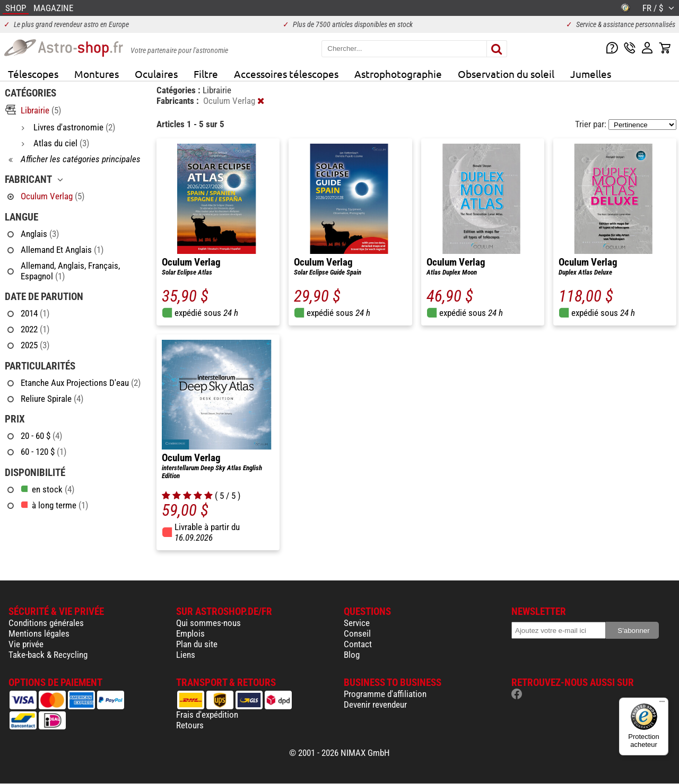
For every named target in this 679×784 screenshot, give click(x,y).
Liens (186, 655)
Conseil (357, 633)
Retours (190, 725)
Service (357, 623)
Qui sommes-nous (208, 623)
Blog (352, 655)
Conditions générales (46, 623)
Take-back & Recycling (48, 655)
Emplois (190, 633)
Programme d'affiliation (385, 694)
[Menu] (662, 704)
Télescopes (33, 74)
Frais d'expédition (207, 715)
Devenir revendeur (375, 704)
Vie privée (26, 644)
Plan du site (197, 644)
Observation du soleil (506, 74)
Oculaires (156, 74)
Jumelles (591, 74)
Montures (97, 74)
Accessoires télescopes (286, 74)
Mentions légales (39, 633)
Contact (358, 644)
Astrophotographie (398, 74)
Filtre (206, 74)
